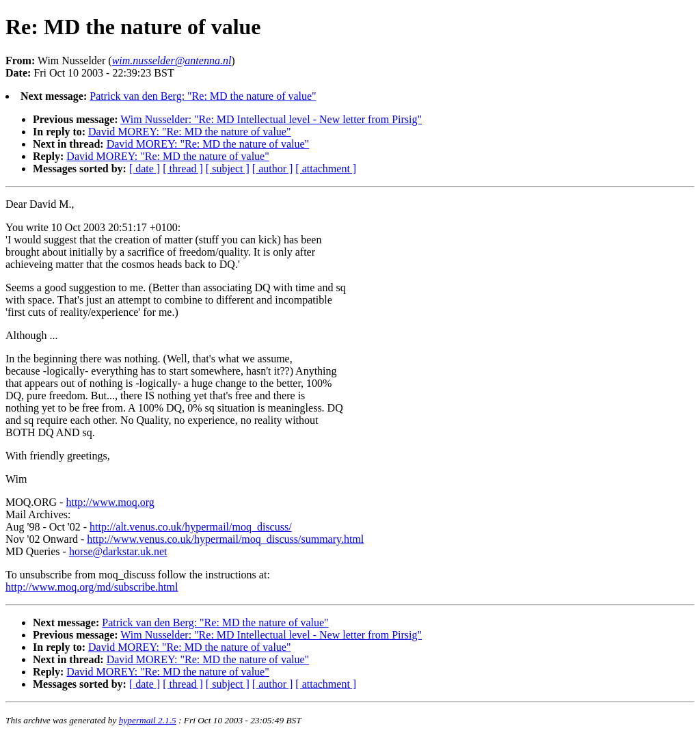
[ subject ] (228, 169)
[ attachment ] (326, 169)
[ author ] (273, 169)
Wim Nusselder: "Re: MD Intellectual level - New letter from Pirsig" (271, 119)
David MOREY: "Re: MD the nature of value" (189, 132)
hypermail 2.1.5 (148, 720)
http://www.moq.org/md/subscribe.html (92, 587)
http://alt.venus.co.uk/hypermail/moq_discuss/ (191, 527)
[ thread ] (183, 169)
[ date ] (145, 169)
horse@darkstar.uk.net (118, 551)
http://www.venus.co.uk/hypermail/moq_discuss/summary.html (225, 539)
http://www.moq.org (110, 502)
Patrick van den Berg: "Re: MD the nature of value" (203, 96)
